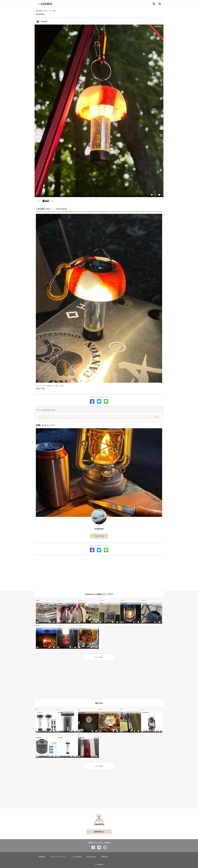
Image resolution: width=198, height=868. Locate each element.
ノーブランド (39, 712)
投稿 (157, 417)
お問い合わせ (91, 857)
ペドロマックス (124, 603)
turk (143, 603)
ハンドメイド (103, 712)
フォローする (99, 536)
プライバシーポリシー (58, 857)
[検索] (154, 4)
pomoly (101, 603)
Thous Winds (82, 712)
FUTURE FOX (82, 603)
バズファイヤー (82, 629)
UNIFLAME (39, 629)
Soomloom (60, 712)
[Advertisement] (99, 573)
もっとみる (99, 657)
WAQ (122, 712)
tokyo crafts (39, 603)
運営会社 (105, 857)
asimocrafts (81, 738)
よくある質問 (76, 857)
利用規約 (42, 857)
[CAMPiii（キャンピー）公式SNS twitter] (99, 848)
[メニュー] (160, 4)
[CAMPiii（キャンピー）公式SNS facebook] (93, 848)
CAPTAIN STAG (145, 712)
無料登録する (99, 832)
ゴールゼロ (60, 738)
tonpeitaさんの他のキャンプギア (99, 594)
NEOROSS (39, 738)
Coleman (60, 629)
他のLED (99, 703)
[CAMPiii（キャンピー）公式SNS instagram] (105, 848)
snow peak (60, 603)
